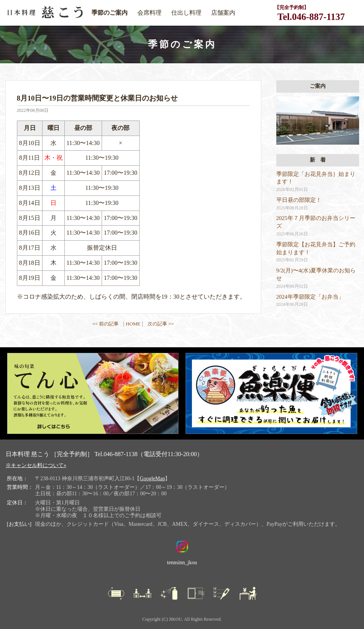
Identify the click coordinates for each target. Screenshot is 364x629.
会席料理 (149, 13)
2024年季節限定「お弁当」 (310, 297)
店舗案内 (223, 13)
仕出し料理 (186, 13)
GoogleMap (152, 479)
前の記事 (109, 324)
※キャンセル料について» (36, 465)
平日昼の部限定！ (299, 200)
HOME (133, 324)
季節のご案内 (110, 13)
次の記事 (157, 324)
